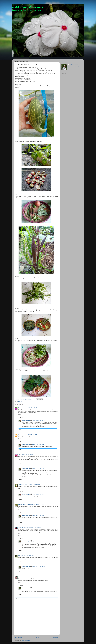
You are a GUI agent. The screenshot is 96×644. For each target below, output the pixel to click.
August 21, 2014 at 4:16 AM (38, 541)
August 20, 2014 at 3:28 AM (34, 484)
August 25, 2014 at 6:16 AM (38, 588)
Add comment (19, 599)
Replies (22, 418)
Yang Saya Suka (22, 577)
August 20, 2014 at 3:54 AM (38, 444)
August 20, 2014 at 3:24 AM (28, 455)
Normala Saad (22, 408)
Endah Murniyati (26, 420)
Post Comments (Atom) (26, 640)
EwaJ (20, 555)
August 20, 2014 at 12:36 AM (39, 420)
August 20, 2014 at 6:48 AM (38, 504)
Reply (20, 415)
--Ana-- (20, 455)
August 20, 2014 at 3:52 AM (38, 469)
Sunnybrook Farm (23, 484)
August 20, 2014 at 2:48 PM (36, 527)
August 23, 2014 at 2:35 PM (38, 567)
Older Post (55, 637)
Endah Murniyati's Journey (28, 7)
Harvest (20, 401)
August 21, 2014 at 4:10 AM (38, 515)
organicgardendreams (24, 527)
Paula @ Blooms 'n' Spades (25, 504)
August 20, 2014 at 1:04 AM (31, 435)
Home (37, 637)
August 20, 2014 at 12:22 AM (32, 408)
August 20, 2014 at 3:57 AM (38, 494)
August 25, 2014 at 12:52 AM (33, 577)
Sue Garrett (21, 435)
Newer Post (18, 637)
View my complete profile (74, 67)
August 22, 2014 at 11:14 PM (28, 555)
